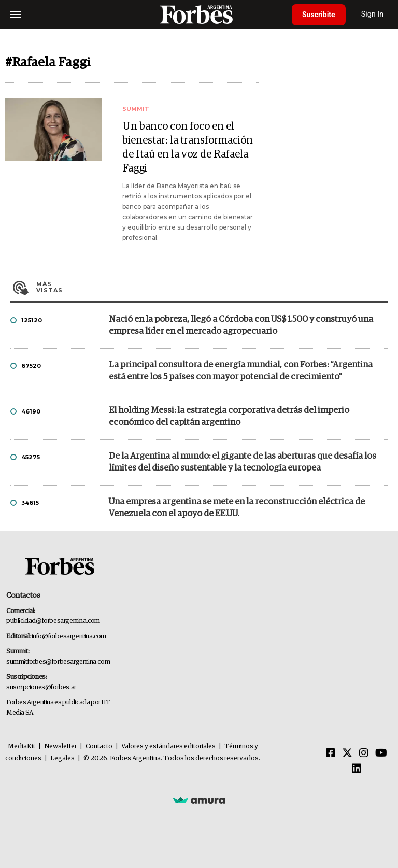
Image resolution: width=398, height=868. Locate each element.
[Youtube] (381, 753)
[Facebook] (331, 753)
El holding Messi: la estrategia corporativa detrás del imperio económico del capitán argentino (229, 417)
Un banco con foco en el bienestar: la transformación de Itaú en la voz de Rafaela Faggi (188, 147)
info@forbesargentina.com (69, 637)
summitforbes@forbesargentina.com (58, 662)
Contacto (99, 746)
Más (212, 287)
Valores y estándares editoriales (168, 746)
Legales (62, 758)
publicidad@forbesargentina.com (53, 621)
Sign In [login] (373, 14)
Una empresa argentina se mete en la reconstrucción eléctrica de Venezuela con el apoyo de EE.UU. (237, 508)
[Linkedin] (357, 769)
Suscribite (319, 15)
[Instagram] (364, 753)
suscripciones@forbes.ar (41, 687)
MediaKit (22, 746)
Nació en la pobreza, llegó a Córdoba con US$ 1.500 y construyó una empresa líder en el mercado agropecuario (241, 325)
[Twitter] (347, 753)
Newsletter (60, 746)
